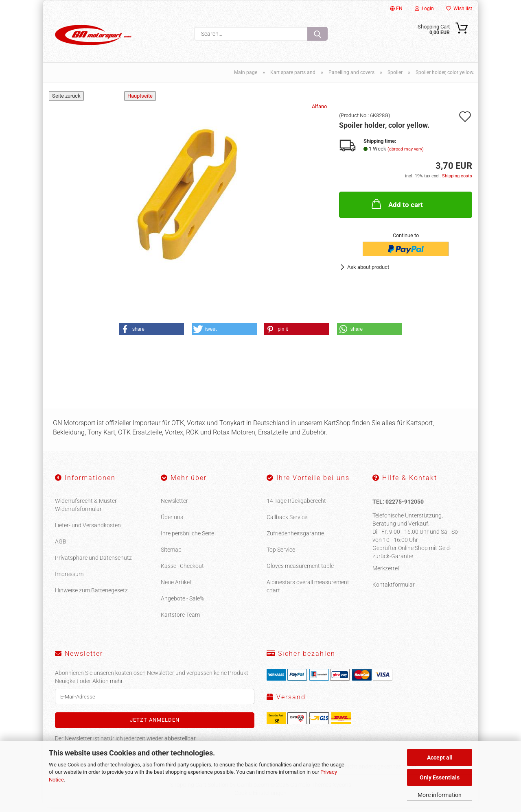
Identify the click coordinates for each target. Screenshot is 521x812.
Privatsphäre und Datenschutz (93, 563)
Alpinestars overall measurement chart (308, 591)
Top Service (281, 554)
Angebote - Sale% (182, 603)
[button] (151, 334)
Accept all (440, 757)
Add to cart (396, 209)
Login (424, 9)
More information (440, 795)
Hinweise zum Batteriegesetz (91, 595)
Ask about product (368, 272)
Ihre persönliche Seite (187, 538)
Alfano (319, 111)
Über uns (172, 522)
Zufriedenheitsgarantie (295, 538)
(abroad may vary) (406, 154)
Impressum (69, 579)
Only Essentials (440, 777)
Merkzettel (386, 573)
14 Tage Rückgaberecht (296, 506)
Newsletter (174, 506)
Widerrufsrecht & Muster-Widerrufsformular (87, 510)
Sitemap (171, 554)
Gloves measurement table (300, 571)
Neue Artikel (176, 587)
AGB (61, 546)
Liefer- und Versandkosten (88, 530)
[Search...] (317, 34)
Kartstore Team (180, 620)
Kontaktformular (394, 589)
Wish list (459, 9)
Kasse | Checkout (182, 571)
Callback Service (287, 522)
